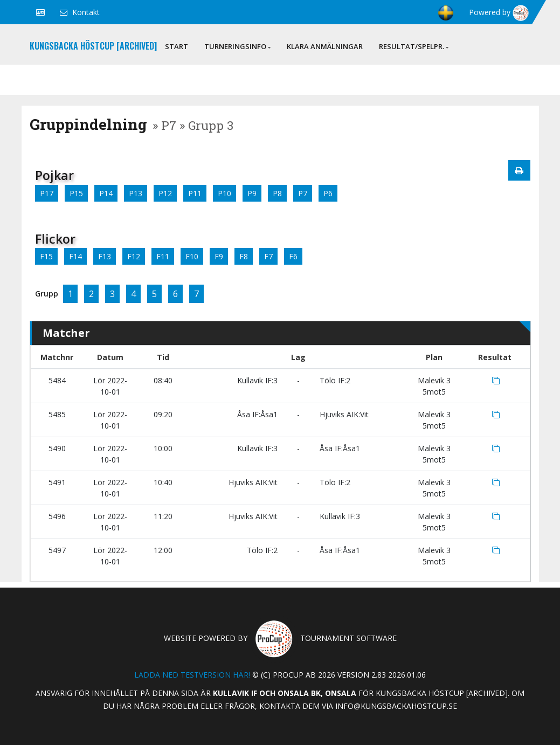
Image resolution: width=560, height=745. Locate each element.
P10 (224, 193)
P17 (47, 193)
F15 (46, 256)
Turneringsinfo (237, 46)
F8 (244, 256)
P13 (136, 193)
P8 (277, 193)
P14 (106, 193)
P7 (303, 193)
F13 (105, 256)
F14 (75, 256)
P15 (76, 193)
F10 (192, 256)
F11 (163, 256)
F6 (293, 256)
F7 (268, 256)
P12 (165, 193)
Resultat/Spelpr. (414, 46)
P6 (328, 193)
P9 (252, 193)
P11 (195, 193)
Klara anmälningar (325, 46)
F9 (219, 256)
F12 (134, 256)
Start (177, 46)
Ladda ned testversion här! (192, 675)
